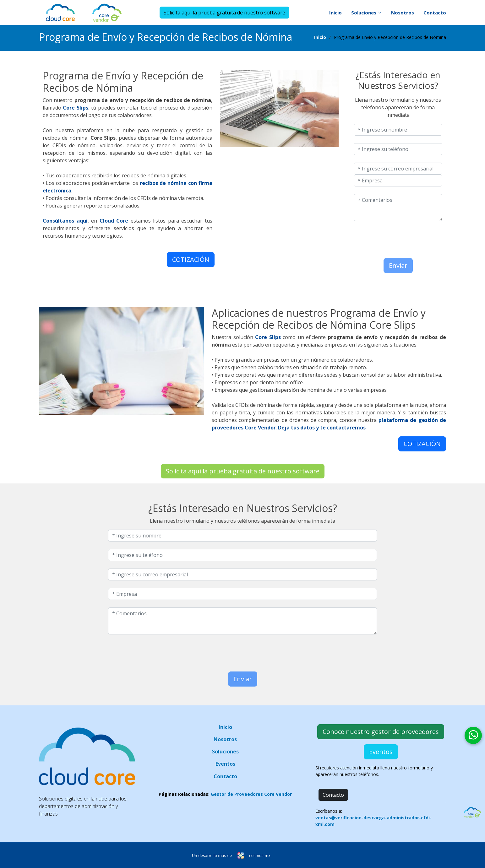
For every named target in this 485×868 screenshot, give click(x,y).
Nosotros (403, 13)
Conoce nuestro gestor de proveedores (381, 732)
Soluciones (225, 752)
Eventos (225, 764)
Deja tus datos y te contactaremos (322, 428)
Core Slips (75, 108)
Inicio (335, 13)
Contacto (435, 13)
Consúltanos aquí (65, 221)
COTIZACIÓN (191, 259)
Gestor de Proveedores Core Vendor (251, 794)
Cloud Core (114, 221)
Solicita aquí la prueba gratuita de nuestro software (224, 13)
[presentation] (390, 238)
